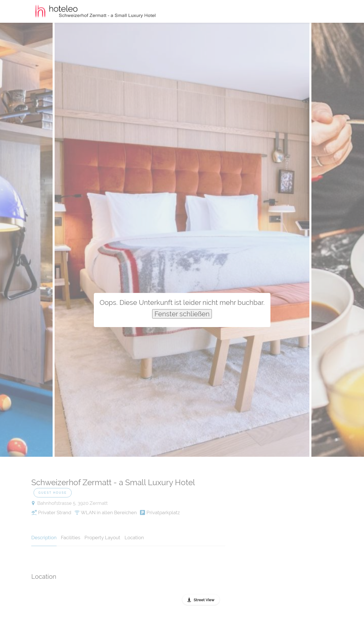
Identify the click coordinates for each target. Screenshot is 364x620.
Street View (204, 600)
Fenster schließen (182, 314)
